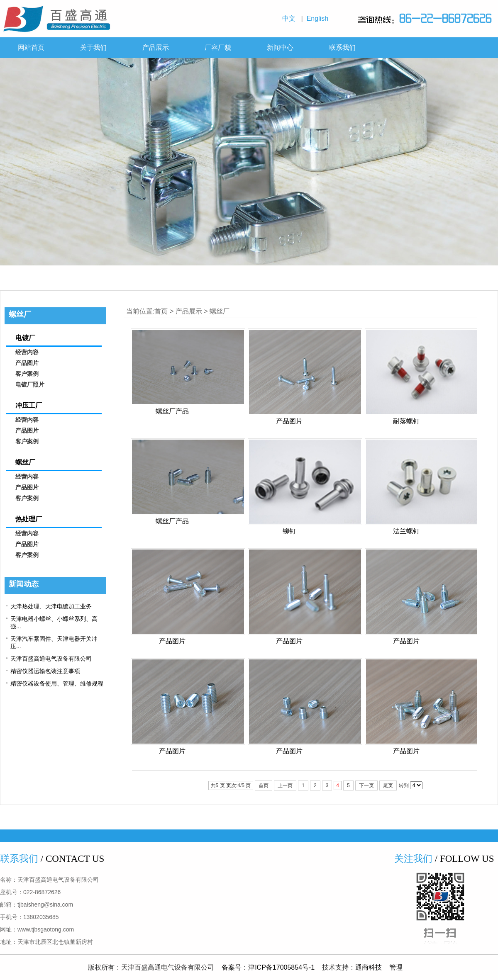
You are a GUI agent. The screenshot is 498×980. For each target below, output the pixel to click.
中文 (291, 18)
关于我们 (93, 47)
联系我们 (342, 47)
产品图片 (289, 421)
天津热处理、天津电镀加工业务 (51, 606)
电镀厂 (25, 338)
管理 (396, 967)
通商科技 (369, 967)
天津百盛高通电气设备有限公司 (51, 659)
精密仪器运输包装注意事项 (45, 671)
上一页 (285, 785)
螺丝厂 (220, 311)
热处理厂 (29, 519)
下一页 (366, 785)
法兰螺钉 (406, 531)
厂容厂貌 (218, 47)
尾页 (388, 785)
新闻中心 (280, 47)
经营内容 (27, 352)
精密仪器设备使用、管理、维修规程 (57, 683)
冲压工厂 (29, 405)
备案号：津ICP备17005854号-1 (268, 967)
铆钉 (289, 531)
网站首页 (31, 47)
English (319, 18)
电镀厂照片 (30, 385)
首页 (161, 311)
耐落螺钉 (406, 421)
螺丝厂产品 (172, 411)
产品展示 (156, 47)
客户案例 (27, 374)
